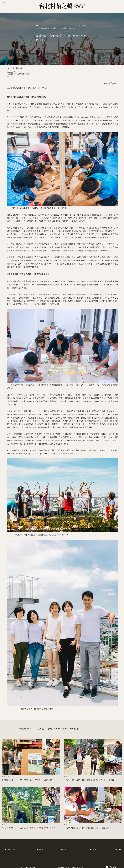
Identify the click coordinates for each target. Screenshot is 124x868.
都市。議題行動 (75, 729)
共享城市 (57, 729)
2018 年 (65, 729)
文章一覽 (41, 729)
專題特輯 (49, 729)
